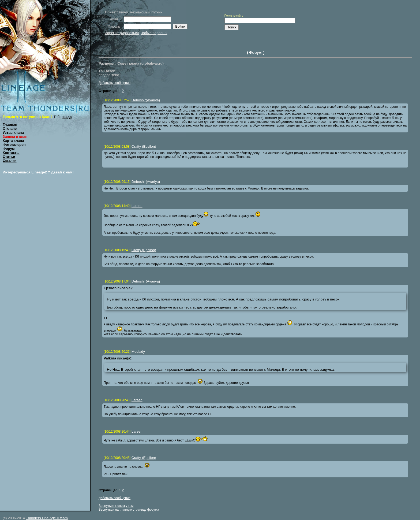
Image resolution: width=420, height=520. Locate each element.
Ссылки (10, 161)
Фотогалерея (14, 145)
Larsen (137, 206)
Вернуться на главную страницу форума (129, 510)
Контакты (11, 153)
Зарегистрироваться (122, 33)
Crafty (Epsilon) (144, 146)
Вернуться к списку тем (116, 506)
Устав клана (13, 133)
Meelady (138, 352)
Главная (10, 125)
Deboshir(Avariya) (146, 100)
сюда (67, 117)
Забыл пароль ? (154, 33)
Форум (9, 149)
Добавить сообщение (115, 83)
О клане (10, 129)
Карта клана (13, 141)
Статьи (9, 157)
